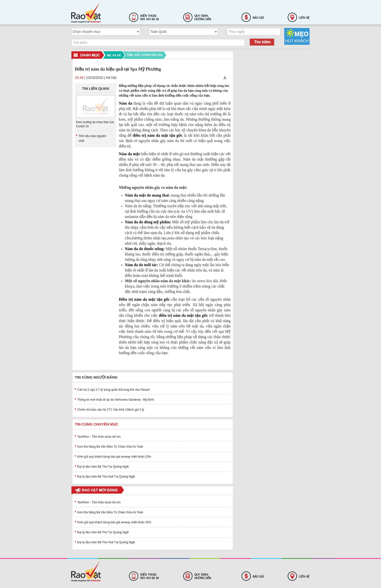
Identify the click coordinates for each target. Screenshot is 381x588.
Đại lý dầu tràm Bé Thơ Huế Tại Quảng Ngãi (106, 477)
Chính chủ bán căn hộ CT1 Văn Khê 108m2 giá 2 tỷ (111, 410)
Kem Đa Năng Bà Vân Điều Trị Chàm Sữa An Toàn (110, 447)
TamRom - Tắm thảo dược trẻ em (99, 437)
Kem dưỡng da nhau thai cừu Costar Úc (95, 124)
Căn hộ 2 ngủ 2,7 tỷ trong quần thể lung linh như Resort (113, 390)
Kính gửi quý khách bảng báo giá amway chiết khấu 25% (114, 457)
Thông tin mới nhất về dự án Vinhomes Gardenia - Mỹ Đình (116, 400)
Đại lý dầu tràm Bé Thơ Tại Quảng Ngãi (103, 467)
